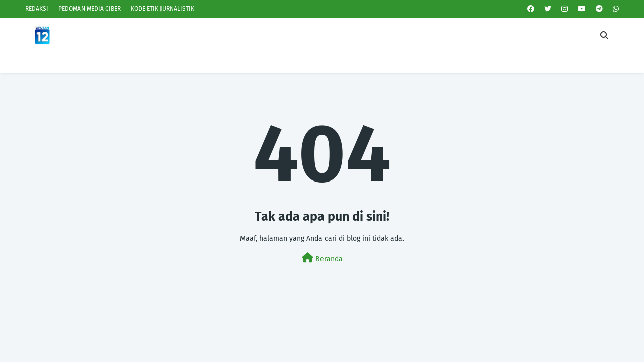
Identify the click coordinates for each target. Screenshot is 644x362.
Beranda (322, 258)
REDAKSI (37, 9)
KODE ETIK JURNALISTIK (163, 9)
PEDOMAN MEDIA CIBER (90, 9)
